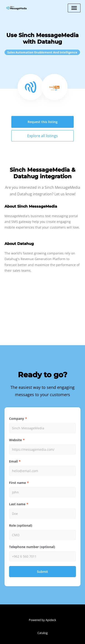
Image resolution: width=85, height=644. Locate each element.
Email (13, 461)
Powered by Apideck (42, 620)
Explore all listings (42, 136)
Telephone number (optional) (32, 547)
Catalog (42, 633)
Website (15, 440)
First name (17, 483)
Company (17, 419)
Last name (17, 504)
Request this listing (43, 122)
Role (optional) (21, 525)
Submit (42, 572)
